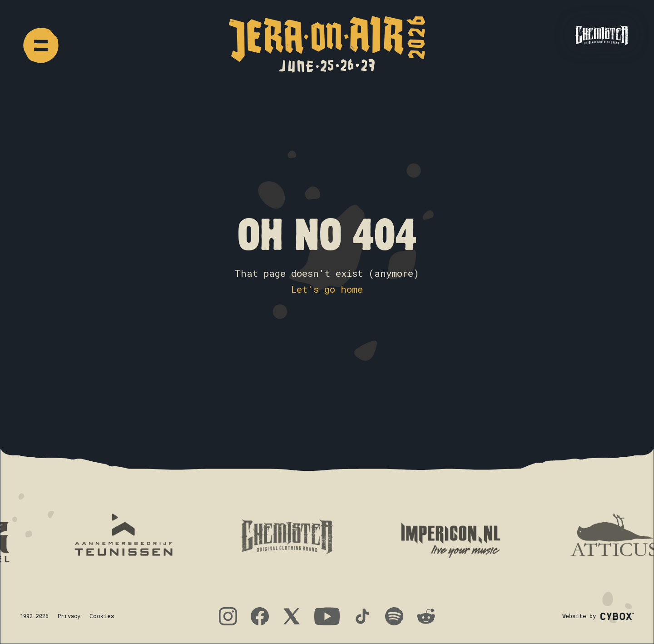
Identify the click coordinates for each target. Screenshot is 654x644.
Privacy (69, 616)
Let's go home (327, 289)
